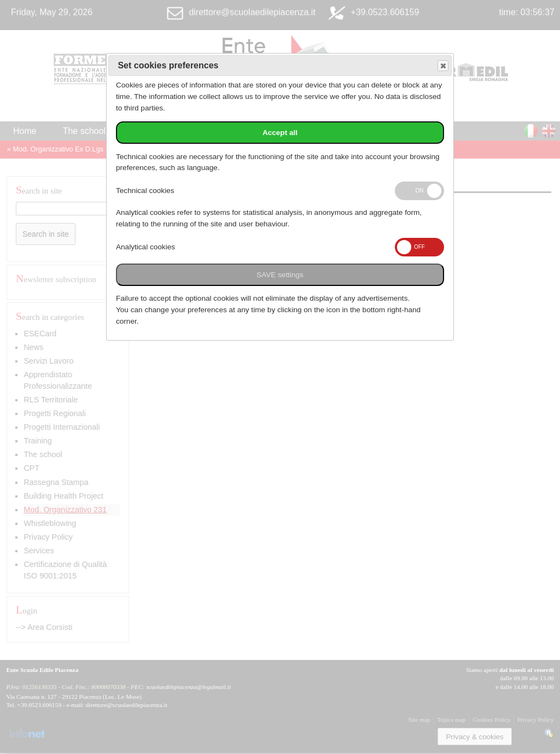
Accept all (280, 133)
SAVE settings (280, 275)
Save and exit (442, 66)
